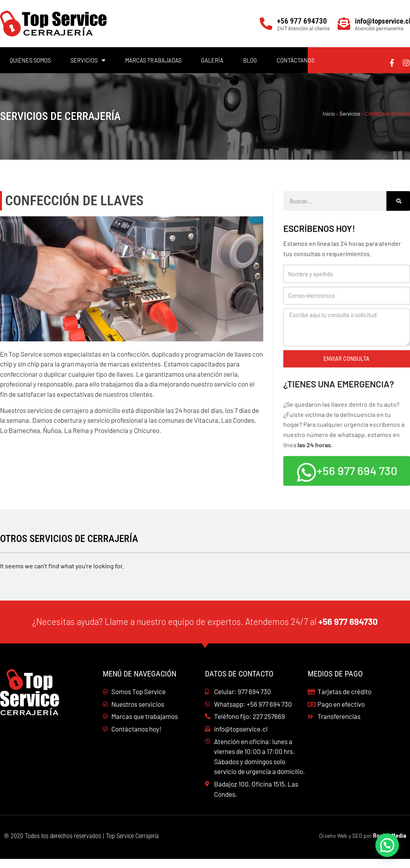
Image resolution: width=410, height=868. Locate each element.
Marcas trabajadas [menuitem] (153, 60)
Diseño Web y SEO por (363, 845)
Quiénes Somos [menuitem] (30, 60)
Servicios (350, 113)
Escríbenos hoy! (321, 235)
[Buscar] (398, 201)
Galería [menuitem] (212, 60)
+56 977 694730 (302, 21)
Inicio (329, 113)
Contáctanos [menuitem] (295, 60)
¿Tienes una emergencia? (342, 398)
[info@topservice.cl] (344, 24)
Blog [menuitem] (250, 60)
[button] (387, 845)
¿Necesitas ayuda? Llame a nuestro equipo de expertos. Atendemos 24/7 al (205, 630)
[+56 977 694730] (266, 24)
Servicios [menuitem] (88, 60)
